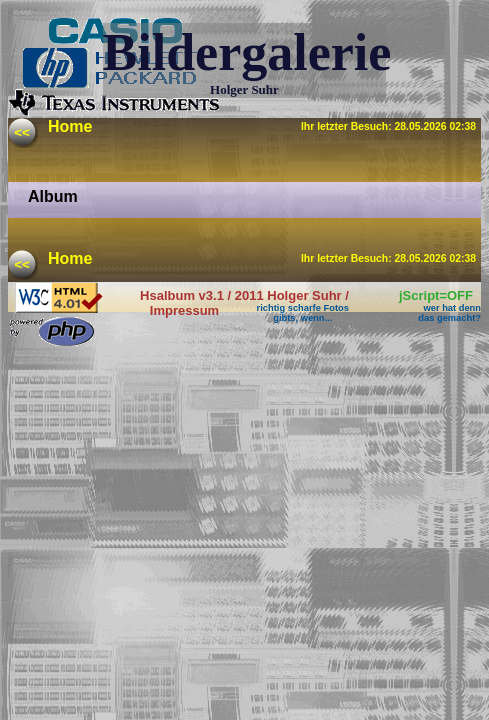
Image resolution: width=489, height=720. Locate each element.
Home (70, 126)
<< (22, 132)
